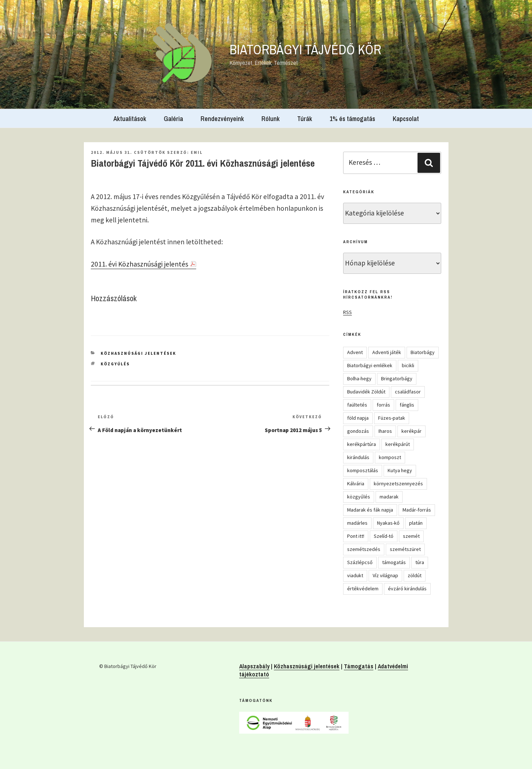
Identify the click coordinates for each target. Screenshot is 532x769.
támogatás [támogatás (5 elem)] (394, 562)
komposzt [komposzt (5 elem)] (390, 457)
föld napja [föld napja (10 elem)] (358, 418)
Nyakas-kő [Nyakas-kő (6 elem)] (388, 523)
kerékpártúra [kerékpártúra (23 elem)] (362, 444)
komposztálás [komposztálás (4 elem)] (363, 470)
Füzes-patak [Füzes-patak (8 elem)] (392, 418)
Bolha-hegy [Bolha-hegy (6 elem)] (359, 378)
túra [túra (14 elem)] (420, 562)
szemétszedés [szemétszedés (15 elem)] (364, 549)
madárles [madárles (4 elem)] (357, 523)
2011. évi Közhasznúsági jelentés (139, 264)
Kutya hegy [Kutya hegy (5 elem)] (400, 470)
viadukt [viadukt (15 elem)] (355, 575)
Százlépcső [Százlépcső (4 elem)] (360, 562)
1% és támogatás (352, 119)
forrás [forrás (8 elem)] (383, 405)
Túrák (305, 119)
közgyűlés (115, 364)
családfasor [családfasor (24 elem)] (408, 392)
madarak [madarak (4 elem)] (389, 497)
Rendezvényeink (222, 119)
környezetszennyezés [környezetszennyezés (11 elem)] (398, 483)
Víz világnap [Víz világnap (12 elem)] (385, 575)
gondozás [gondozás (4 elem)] (358, 431)
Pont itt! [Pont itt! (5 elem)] (356, 536)
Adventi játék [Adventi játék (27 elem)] (387, 352)
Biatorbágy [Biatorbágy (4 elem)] (423, 352)
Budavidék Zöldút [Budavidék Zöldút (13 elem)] (366, 392)
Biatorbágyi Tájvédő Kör (306, 50)
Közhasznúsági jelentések (138, 353)
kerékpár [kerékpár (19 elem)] (411, 431)
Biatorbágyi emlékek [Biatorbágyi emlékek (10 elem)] (370, 365)
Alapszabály (254, 666)
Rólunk (271, 119)
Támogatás (359, 666)
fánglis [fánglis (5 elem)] (407, 405)
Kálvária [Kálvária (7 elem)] (356, 483)
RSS (347, 312)
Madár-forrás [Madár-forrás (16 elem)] (417, 510)
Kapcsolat (406, 119)
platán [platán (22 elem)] (416, 523)
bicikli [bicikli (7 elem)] (408, 365)
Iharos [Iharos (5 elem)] (385, 431)
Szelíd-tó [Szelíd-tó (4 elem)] (384, 536)
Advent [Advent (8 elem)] (355, 352)
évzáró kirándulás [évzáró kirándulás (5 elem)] (407, 589)
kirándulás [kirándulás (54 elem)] (358, 457)
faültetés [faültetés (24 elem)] (357, 405)
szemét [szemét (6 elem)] (411, 536)
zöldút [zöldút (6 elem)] (415, 575)
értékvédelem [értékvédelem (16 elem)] (363, 589)
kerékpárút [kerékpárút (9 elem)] (398, 444)
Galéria (173, 119)
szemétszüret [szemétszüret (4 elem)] (405, 549)
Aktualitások (130, 119)
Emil (197, 152)
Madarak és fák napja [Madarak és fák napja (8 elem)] (370, 510)
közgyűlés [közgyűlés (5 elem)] (359, 497)
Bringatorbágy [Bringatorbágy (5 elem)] (397, 378)
